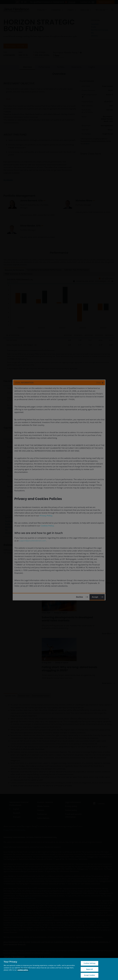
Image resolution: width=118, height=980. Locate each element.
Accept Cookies (90, 975)
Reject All (90, 969)
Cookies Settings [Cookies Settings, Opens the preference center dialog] (90, 963)
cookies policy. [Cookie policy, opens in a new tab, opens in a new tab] (23, 970)
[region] (59, 969)
